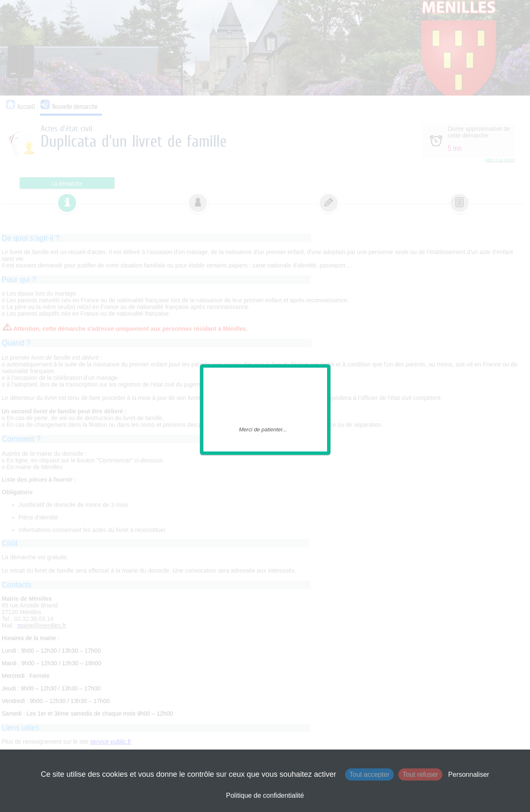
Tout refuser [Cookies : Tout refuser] (420, 774)
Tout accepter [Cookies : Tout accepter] (369, 774)
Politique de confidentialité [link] (265, 795)
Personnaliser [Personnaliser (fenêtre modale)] (469, 774)
